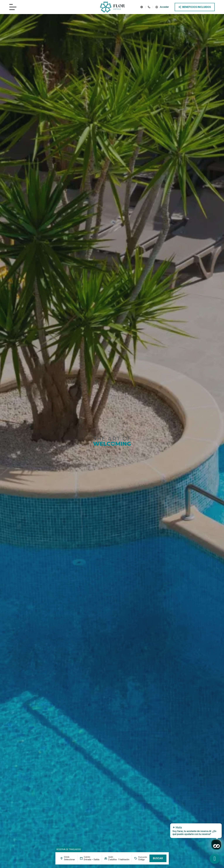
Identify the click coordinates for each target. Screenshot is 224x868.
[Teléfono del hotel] (149, 7)
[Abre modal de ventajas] (195, 7)
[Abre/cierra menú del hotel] (13, 7)
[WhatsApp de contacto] (215, 859)
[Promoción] (143, 860)
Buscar (158, 858)
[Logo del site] (112, 7)
